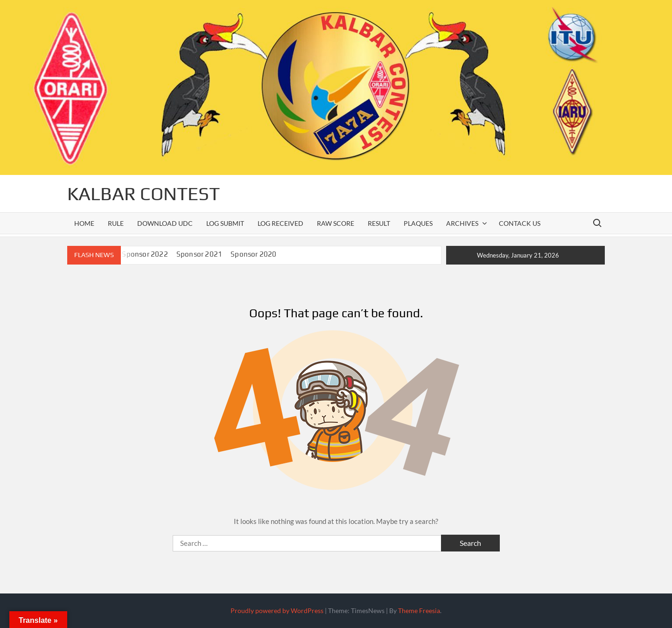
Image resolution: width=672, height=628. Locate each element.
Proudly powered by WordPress (277, 611)
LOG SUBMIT (225, 223)
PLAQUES (418, 223)
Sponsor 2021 (199, 254)
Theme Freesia (419, 611)
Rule (116, 223)
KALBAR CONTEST (143, 194)
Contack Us (520, 223)
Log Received (280, 223)
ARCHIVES (462, 223)
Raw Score (336, 223)
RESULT (379, 223)
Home (84, 223)
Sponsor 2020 (253, 254)
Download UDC (165, 223)
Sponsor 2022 (145, 254)
